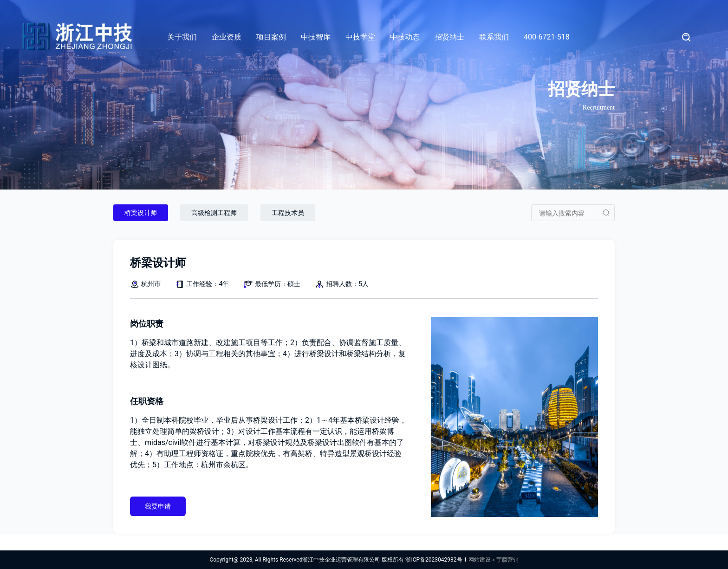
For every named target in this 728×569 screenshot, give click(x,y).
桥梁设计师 (141, 215)
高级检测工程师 (214, 215)
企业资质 (227, 37)
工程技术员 (288, 215)
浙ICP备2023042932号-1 (436, 560)
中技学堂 (360, 37)
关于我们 (182, 37)
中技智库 (316, 37)
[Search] (697, 37)
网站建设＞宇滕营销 (494, 560)
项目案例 (271, 37)
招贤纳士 (449, 37)
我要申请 (158, 520)
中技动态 (405, 37)
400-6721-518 (547, 37)
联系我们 (494, 37)
